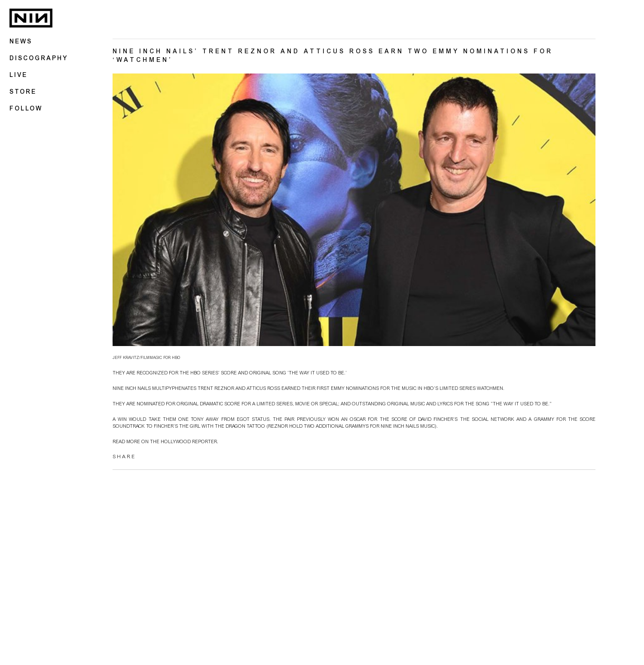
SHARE (124, 458)
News (21, 42)
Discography (39, 59)
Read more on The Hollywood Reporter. (165, 443)
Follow (26, 109)
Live (18, 76)
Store (23, 92)
